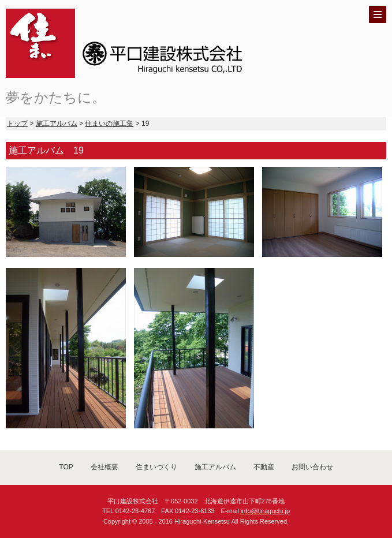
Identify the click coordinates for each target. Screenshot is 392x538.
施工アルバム (57, 124)
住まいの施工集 (109, 124)
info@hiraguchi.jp (265, 511)
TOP (66, 467)
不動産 (264, 467)
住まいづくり (156, 467)
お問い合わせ (312, 467)
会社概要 (104, 467)
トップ (17, 124)
